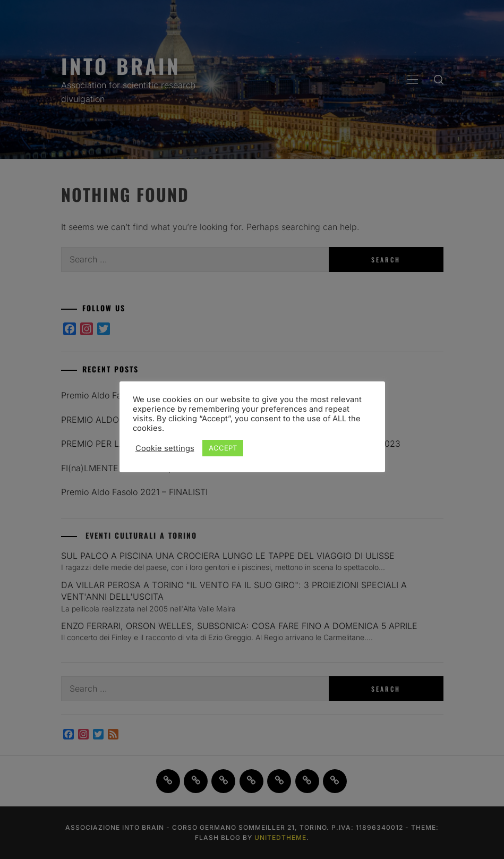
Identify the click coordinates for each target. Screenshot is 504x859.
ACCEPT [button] (223, 448)
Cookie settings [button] (165, 448)
